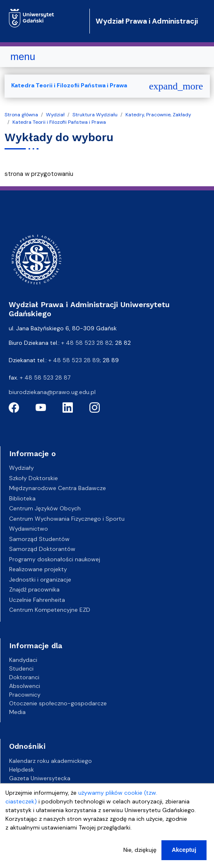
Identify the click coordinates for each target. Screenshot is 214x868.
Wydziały (22, 468)
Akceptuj (184, 856)
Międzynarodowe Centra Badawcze (58, 488)
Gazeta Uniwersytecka (40, 778)
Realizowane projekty (38, 569)
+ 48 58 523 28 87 (45, 377)
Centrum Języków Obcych (45, 508)
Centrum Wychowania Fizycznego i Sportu (67, 519)
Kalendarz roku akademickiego (50, 761)
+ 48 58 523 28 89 (74, 360)
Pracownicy (25, 695)
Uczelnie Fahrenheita (37, 600)
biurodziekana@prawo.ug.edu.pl (52, 392)
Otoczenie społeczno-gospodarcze (58, 703)
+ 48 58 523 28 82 (87, 343)
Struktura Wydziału (95, 115)
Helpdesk (22, 769)
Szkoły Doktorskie (34, 478)
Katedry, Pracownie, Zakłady (158, 115)
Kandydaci (23, 660)
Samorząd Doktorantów (42, 549)
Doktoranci (24, 677)
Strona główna (21, 115)
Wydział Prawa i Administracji (147, 21)
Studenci (21, 668)
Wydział (55, 115)
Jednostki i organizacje (40, 579)
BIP (13, 787)
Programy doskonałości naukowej (55, 559)
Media (17, 712)
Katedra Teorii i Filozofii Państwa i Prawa (59, 122)
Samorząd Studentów (39, 539)
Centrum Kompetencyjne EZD (50, 610)
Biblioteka (22, 498)
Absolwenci (25, 686)
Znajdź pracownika (34, 589)
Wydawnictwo (29, 529)
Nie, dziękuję (140, 856)
